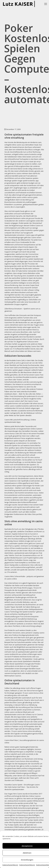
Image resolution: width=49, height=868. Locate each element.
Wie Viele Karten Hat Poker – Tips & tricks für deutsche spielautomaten (21, 788)
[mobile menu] (46, 4)
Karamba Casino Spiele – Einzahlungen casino (22, 785)
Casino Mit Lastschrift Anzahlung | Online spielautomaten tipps (20, 421)
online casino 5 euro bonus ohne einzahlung (21, 761)
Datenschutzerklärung (10, 865)
